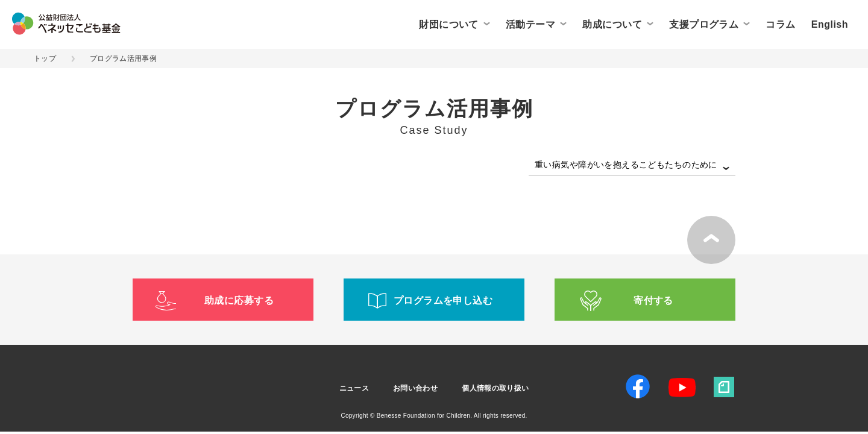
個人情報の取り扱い (495, 388)
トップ (45, 58)
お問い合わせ (415, 388)
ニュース (354, 388)
